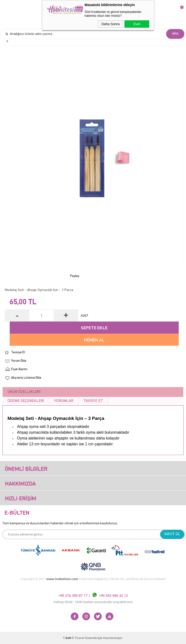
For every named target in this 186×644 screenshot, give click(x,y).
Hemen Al (94, 340)
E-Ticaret (78, 638)
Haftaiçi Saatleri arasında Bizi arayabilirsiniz (93, 602)
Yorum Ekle (19, 361)
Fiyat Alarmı (19, 369)
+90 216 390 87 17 (73, 596)
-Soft (68, 638)
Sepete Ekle (94, 328)
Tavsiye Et (18, 352)
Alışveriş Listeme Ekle (26, 378)
